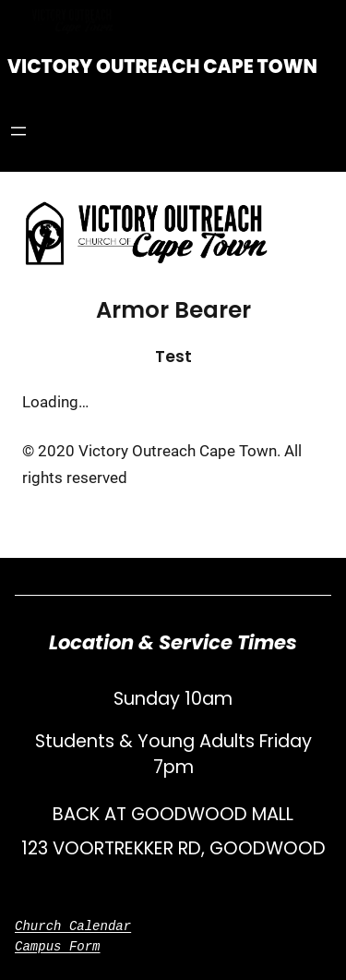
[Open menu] (18, 131)
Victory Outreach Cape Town (162, 67)
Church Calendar (73, 926)
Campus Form (58, 946)
